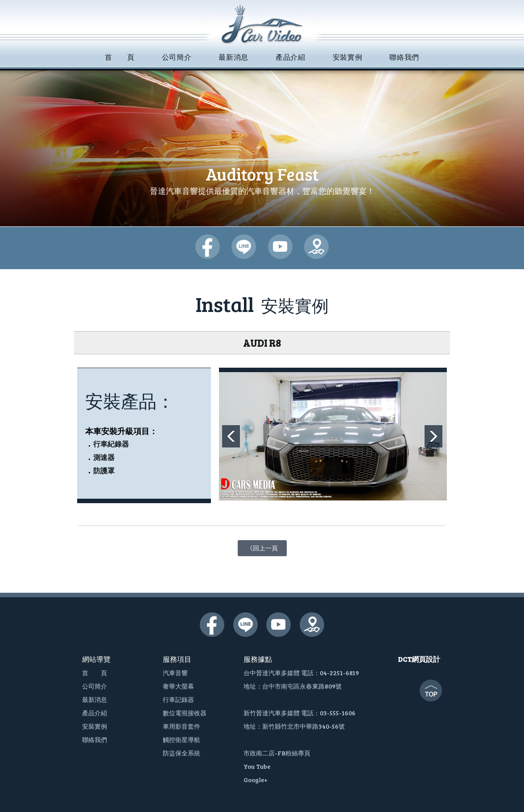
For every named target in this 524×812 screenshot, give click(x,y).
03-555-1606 (338, 713)
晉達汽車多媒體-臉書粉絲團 (208, 247)
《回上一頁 (262, 546)
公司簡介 (95, 686)
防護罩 (104, 471)
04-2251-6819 (339, 673)
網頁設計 (426, 659)
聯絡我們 (95, 740)
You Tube (257, 766)
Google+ (256, 780)
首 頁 (95, 673)
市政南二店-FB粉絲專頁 (277, 753)
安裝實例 (95, 726)
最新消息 (95, 699)
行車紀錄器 (111, 444)
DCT (405, 659)
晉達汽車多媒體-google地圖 (316, 247)
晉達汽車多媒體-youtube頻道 (280, 247)
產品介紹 (95, 713)
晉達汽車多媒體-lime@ (244, 247)
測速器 (104, 457)
